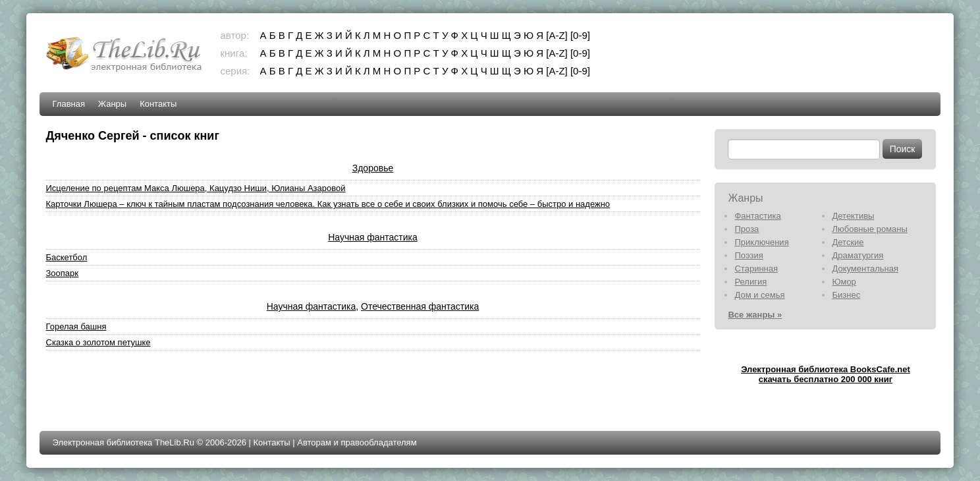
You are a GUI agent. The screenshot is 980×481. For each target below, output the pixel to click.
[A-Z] (557, 35)
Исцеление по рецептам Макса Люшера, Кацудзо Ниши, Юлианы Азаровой (196, 188)
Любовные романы (869, 229)
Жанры (112, 104)
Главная (69, 104)
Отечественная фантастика (420, 306)
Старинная (756, 269)
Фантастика (757, 216)
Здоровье (373, 168)
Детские (848, 242)
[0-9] (580, 35)
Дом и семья (759, 295)
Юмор (844, 282)
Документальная (865, 269)
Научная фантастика (373, 237)
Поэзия (749, 255)
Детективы (853, 216)
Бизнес (846, 295)
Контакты (158, 104)
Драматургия (857, 255)
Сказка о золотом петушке (98, 342)
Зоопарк (63, 273)
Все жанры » (755, 315)
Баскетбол (67, 257)
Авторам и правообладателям (357, 442)
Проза (747, 229)
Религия (750, 282)
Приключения (761, 242)
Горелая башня (76, 326)
